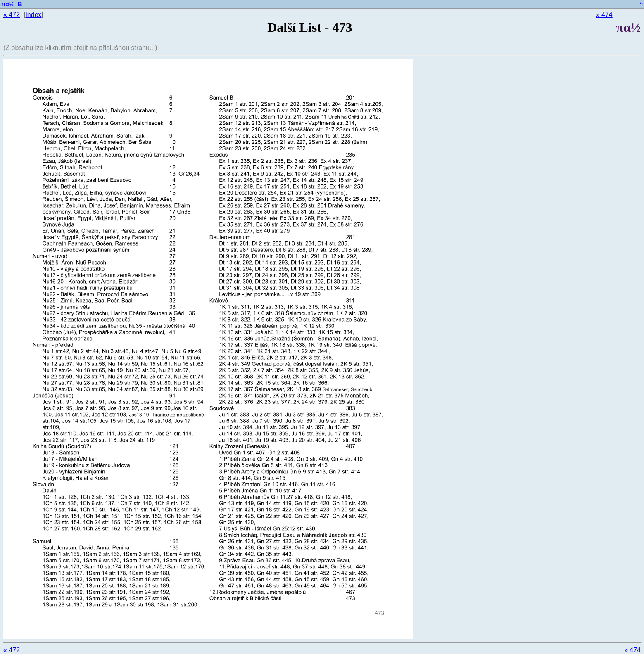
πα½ (8, 4)
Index (33, 15)
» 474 (604, 15)
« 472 (12, 15)
